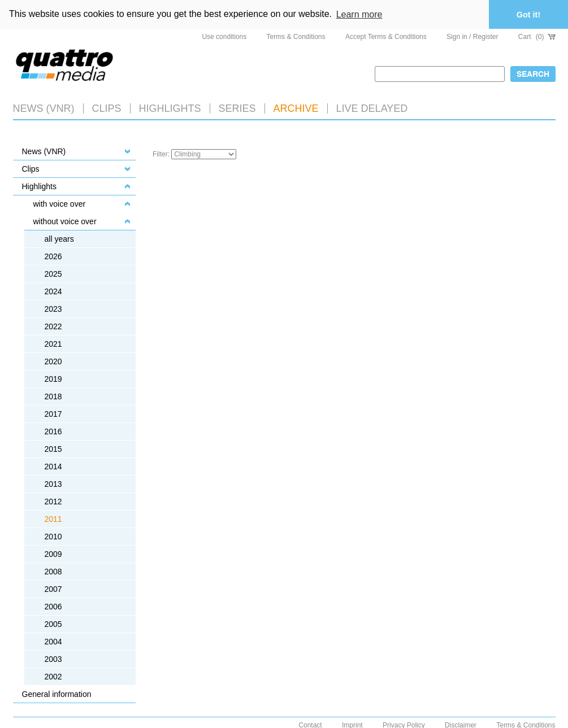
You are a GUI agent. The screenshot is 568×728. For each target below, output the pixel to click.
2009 (53, 554)
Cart (537, 37)
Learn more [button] (359, 14)
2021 (53, 344)
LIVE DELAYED (372, 108)
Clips (107, 108)
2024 (53, 291)
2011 (53, 519)
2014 (53, 467)
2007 (53, 589)
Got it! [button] (528, 15)
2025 (53, 274)
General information (57, 694)
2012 (53, 502)
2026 (53, 256)
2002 (53, 677)
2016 (53, 431)
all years (59, 239)
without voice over (65, 221)
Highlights (39, 186)
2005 (53, 624)
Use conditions (224, 37)
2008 (53, 572)
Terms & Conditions (296, 37)
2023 (53, 309)
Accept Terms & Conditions (386, 37)
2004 (53, 642)
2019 (53, 379)
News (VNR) (44, 108)
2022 (53, 326)
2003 (53, 659)
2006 (53, 607)
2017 (53, 414)
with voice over (60, 204)
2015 (53, 449)
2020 (53, 361)
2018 (53, 396)
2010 (53, 537)
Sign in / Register (472, 37)
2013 (53, 484)
